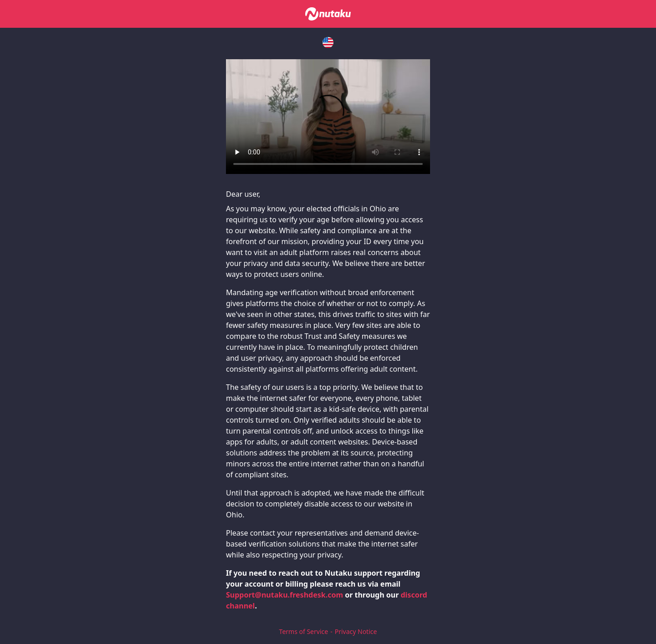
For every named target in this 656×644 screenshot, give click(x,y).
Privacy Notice (356, 631)
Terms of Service (304, 631)
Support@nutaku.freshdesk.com (284, 595)
